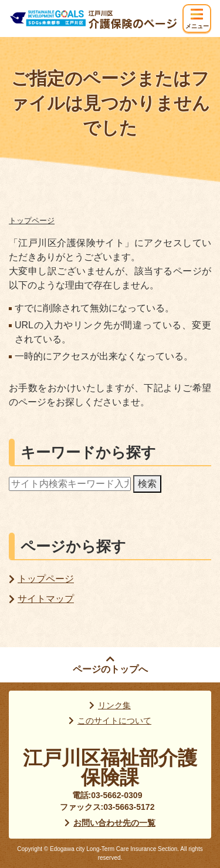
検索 (147, 484)
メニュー (197, 26)
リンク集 (114, 705)
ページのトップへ (110, 669)
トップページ (32, 221)
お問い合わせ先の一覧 (114, 823)
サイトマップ (46, 599)
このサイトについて (114, 721)
